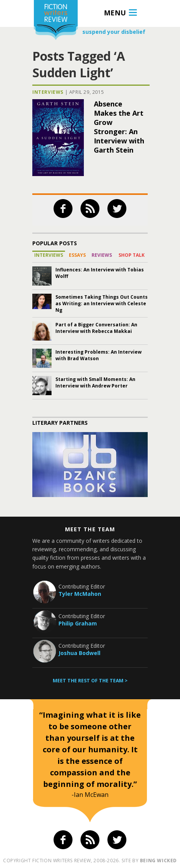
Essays (77, 255)
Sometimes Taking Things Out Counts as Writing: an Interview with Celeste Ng (102, 303)
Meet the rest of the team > (90, 681)
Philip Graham (78, 623)
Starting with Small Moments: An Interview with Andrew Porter (95, 382)
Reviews (102, 255)
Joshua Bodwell (79, 653)
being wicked (158, 861)
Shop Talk (132, 255)
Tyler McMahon (80, 594)
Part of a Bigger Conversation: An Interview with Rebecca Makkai (96, 328)
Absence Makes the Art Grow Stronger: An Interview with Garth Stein (119, 127)
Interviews (48, 92)
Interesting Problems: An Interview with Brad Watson (98, 355)
